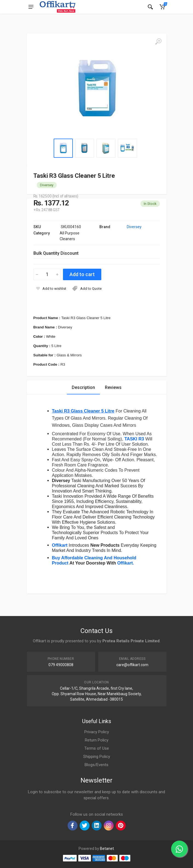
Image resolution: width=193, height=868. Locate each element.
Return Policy (97, 740)
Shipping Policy (97, 757)
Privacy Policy (97, 732)
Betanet (107, 849)
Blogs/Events (96, 765)
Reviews (113, 387)
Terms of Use (97, 748)
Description (83, 387)
